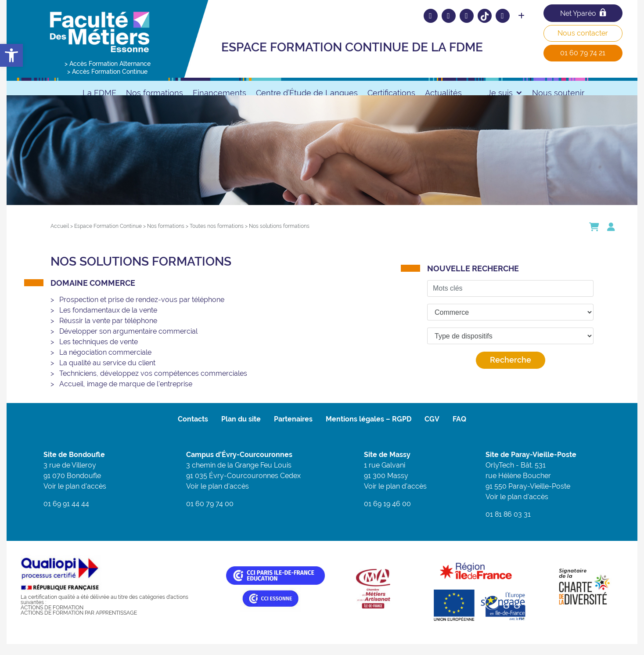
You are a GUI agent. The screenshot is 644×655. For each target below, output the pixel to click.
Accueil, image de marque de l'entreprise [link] (126, 395)
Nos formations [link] (155, 93)
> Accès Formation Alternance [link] (108, 64)
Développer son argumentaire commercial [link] (128, 342)
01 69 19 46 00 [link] (387, 515)
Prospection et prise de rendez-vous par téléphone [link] (142, 311)
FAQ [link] (459, 430)
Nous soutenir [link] (558, 93)
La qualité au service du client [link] (107, 374)
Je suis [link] (505, 93)
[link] (11, 55)
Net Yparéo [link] (583, 13)
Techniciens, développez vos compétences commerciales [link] (153, 384)
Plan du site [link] (241, 430)
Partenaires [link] (293, 430)
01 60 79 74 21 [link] (583, 53)
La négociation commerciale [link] (105, 363)
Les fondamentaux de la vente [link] (108, 321)
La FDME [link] (99, 93)
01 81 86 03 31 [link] (508, 525)
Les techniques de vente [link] (99, 353)
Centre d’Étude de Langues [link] (307, 93)
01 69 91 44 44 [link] (66, 515)
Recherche (511, 371)
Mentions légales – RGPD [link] (369, 430)
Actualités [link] (443, 93)
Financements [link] (219, 93)
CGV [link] (432, 430)
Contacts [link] (193, 430)
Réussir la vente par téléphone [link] (108, 332)
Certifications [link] (391, 93)
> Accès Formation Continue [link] (107, 72)
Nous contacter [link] (583, 33)
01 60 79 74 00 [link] (210, 515)
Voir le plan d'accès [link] (75, 497)
